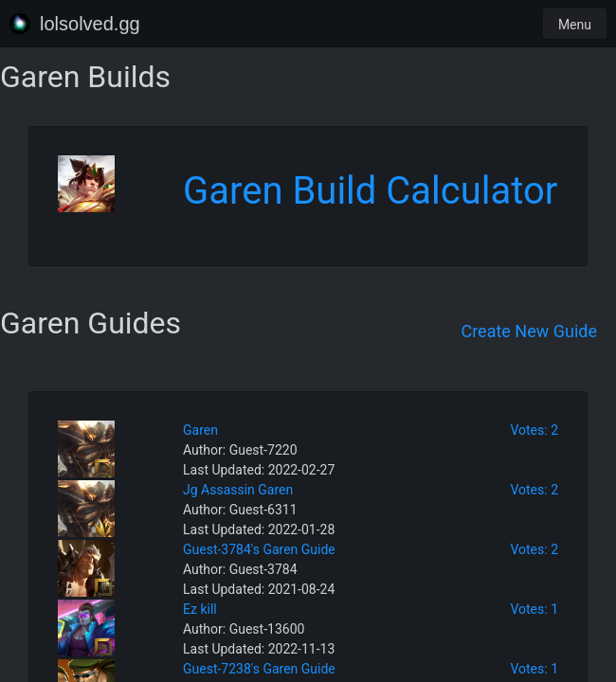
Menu (575, 25)
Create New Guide (529, 331)
